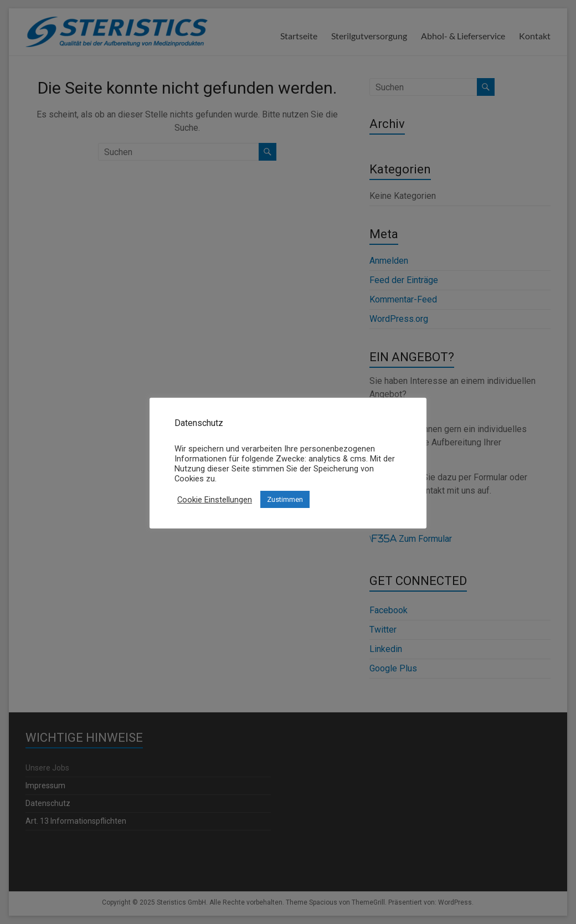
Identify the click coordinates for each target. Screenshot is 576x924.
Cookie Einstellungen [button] (215, 500)
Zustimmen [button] (285, 499)
